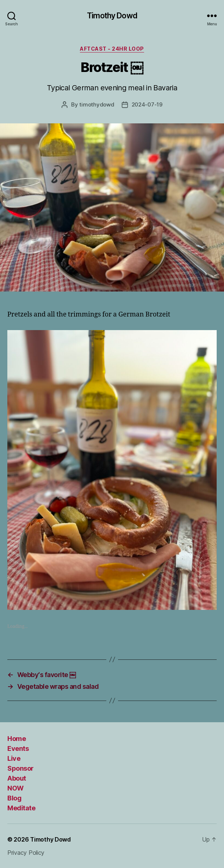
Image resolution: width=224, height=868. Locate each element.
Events (18, 748)
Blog (14, 798)
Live (14, 758)
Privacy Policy (26, 853)
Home (16, 739)
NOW (16, 788)
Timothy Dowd (112, 16)
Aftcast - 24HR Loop (112, 49)
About (17, 778)
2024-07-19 (147, 104)
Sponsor (21, 768)
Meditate (21, 808)
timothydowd (97, 104)
